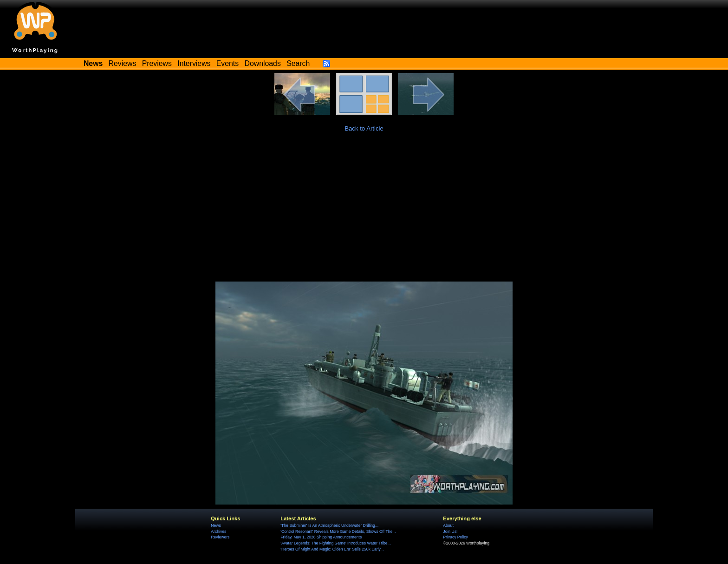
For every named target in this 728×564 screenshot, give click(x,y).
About (448, 525)
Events (227, 63)
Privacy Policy (455, 537)
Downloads (263, 63)
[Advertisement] (364, 212)
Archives (218, 531)
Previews (157, 63)
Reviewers (220, 537)
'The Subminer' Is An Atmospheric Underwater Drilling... (329, 525)
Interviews (194, 63)
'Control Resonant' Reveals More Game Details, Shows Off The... (338, 531)
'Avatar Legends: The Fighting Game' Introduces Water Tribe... (335, 543)
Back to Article (364, 128)
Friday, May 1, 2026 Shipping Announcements (321, 537)
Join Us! (450, 531)
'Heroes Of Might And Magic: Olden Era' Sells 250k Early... (332, 549)
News (216, 525)
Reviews (123, 63)
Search (298, 63)
